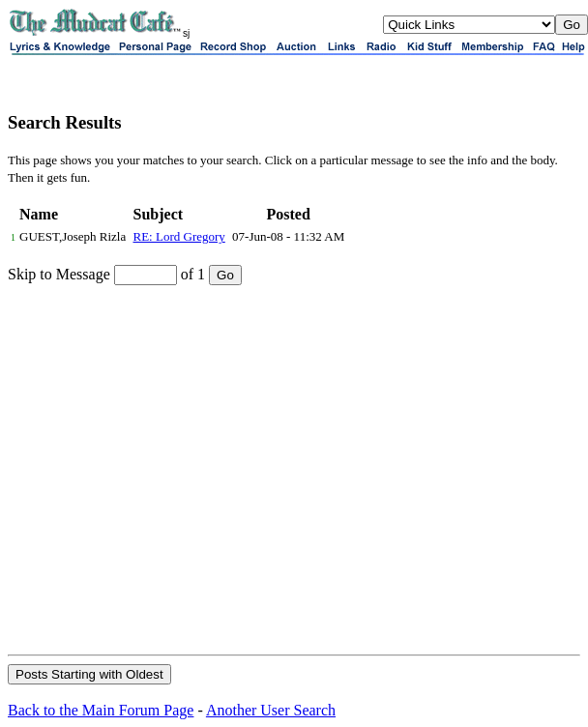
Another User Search (271, 710)
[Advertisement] (181, 469)
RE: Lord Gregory (179, 236)
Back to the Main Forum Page (101, 710)
